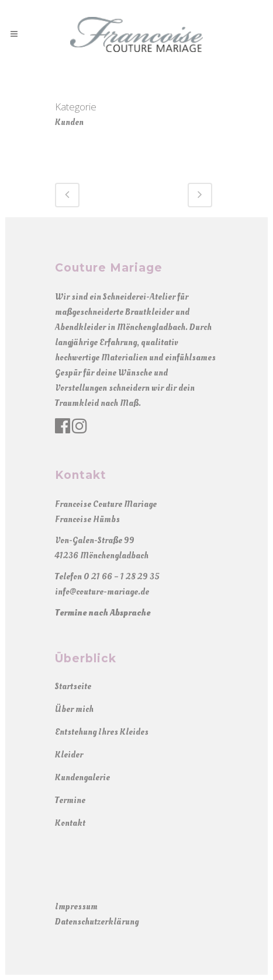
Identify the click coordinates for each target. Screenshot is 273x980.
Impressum (76, 907)
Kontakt (70, 823)
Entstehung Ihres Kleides (102, 732)
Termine (70, 800)
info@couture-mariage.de (102, 592)
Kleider (69, 755)
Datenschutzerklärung (97, 922)
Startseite (73, 687)
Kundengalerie (82, 778)
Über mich (74, 709)
